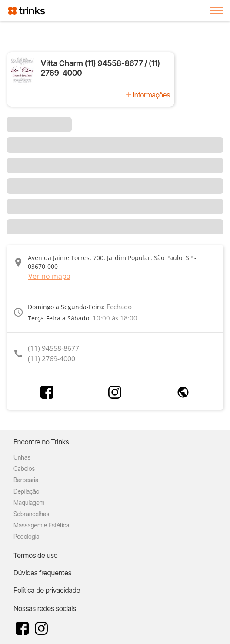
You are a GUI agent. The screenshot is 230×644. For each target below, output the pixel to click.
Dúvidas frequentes (42, 573)
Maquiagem (29, 502)
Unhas (22, 457)
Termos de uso (36, 555)
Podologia (27, 536)
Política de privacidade (47, 590)
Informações (152, 95)
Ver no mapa (49, 276)
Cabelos (24, 469)
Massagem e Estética (41, 525)
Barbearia (26, 480)
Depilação (26, 491)
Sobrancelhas (31, 514)
